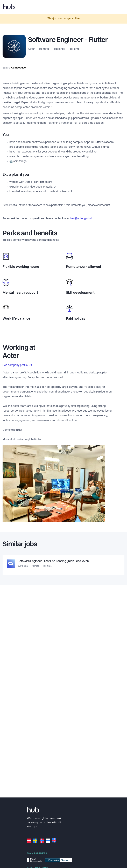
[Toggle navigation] (120, 7)
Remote (44, 49)
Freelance (59, 49)
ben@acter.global (81, 219)
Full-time (74, 49)
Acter (32, 49)
